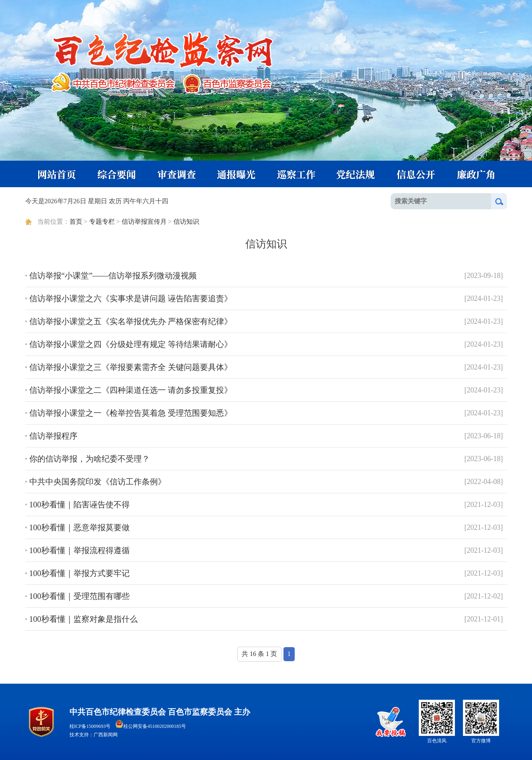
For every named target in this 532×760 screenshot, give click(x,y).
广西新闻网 (106, 735)
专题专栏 (102, 222)
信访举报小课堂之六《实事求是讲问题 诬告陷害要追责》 (131, 298)
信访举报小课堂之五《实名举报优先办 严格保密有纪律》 (131, 321)
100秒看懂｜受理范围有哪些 (79, 596)
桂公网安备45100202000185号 (151, 726)
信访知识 (186, 222)
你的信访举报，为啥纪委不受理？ (90, 459)
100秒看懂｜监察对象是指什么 (84, 619)
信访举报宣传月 (144, 222)
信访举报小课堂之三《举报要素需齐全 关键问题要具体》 (131, 367)
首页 (76, 222)
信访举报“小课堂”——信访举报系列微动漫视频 (113, 276)
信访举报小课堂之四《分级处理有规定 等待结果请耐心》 (131, 344)
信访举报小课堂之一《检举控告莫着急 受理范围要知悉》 (131, 413)
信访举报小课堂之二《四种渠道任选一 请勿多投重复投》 (131, 390)
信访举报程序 (53, 436)
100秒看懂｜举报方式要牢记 (79, 573)
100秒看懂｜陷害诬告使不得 (79, 505)
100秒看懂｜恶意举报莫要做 (79, 527)
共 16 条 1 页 (259, 654)
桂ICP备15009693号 (90, 726)
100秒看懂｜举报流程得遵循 (79, 550)
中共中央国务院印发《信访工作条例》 (98, 482)
